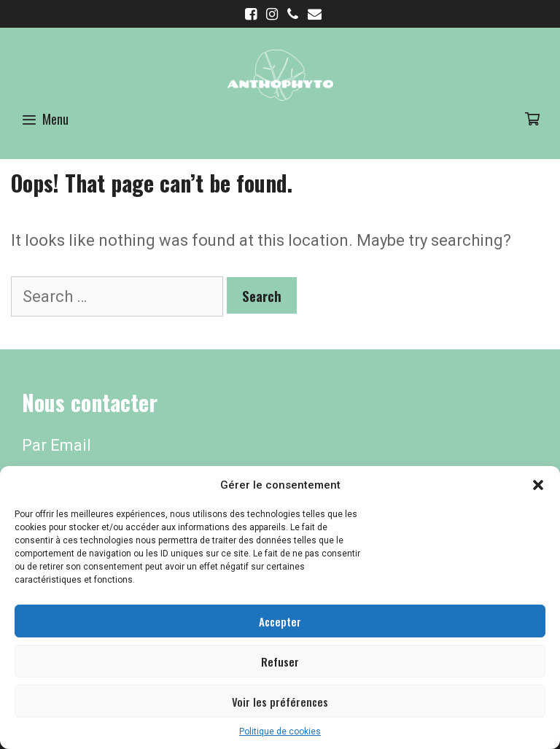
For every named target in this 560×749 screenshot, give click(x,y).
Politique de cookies (280, 731)
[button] (538, 485)
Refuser (280, 661)
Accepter (280, 621)
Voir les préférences (280, 702)
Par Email (57, 445)
